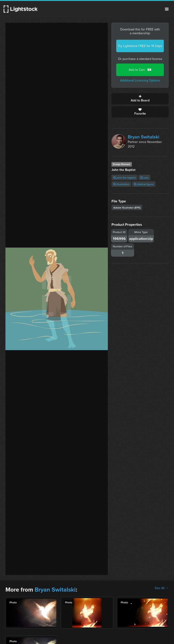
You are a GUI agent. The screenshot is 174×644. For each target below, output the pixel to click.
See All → (162, 588)
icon (144, 178)
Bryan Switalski (144, 137)
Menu (167, 9)
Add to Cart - (140, 70)
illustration (121, 184)
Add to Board (140, 99)
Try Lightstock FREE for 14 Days (140, 46)
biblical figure (144, 184)
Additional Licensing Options (140, 80)
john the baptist (124, 178)
